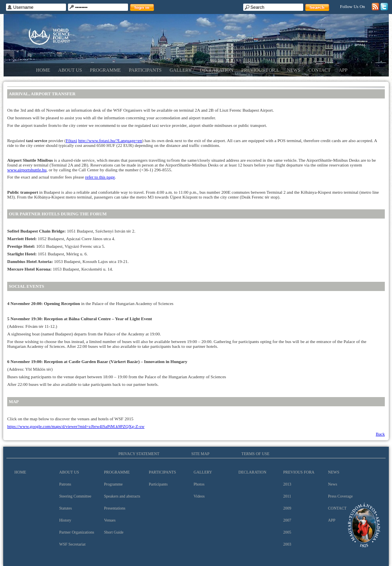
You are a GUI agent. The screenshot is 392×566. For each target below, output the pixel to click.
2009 (287, 508)
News (294, 70)
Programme (105, 70)
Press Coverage (340, 496)
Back (380, 434)
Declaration (216, 70)
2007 (287, 520)
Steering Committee (75, 496)
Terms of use (256, 454)
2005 (287, 532)
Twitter (384, 7)
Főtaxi (72, 140)
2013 (287, 484)
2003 (287, 544)
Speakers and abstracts (122, 496)
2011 (287, 496)
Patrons (65, 484)
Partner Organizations (77, 532)
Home (43, 70)
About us (70, 70)
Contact (320, 70)
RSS (375, 7)
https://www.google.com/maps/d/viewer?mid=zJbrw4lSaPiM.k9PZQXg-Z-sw (76, 426)
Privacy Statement (139, 454)
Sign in (142, 8)
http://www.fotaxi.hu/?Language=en (110, 140)
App (343, 70)
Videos (199, 496)
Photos (199, 484)
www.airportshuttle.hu (27, 170)
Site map (200, 454)
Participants (145, 70)
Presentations (115, 508)
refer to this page (100, 177)
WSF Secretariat (72, 544)
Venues (110, 520)
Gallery (181, 70)
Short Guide (114, 532)
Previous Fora (260, 70)
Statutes (66, 508)
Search (317, 8)
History (65, 520)
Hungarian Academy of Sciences (364, 525)
